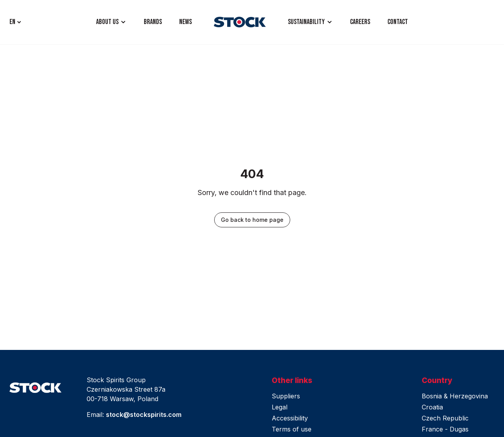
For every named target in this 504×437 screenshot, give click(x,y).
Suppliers (286, 396)
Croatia (432, 407)
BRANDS (153, 22)
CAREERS (360, 22)
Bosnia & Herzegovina (455, 396)
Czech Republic (445, 418)
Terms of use (292, 429)
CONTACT (398, 22)
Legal (280, 407)
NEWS (185, 22)
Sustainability (306, 22)
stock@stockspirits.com (144, 415)
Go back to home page (252, 220)
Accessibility (290, 418)
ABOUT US (107, 22)
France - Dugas (445, 429)
